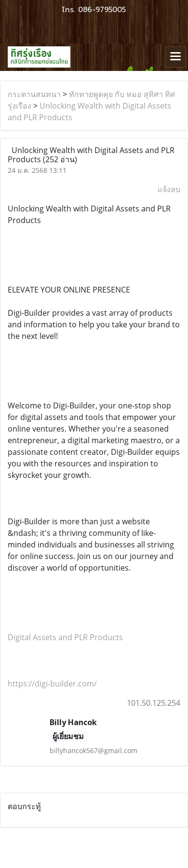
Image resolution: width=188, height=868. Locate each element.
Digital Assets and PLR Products (65, 637)
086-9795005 (102, 10)
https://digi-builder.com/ (52, 684)
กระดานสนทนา (34, 94)
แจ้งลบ (169, 189)
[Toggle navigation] (175, 57)
